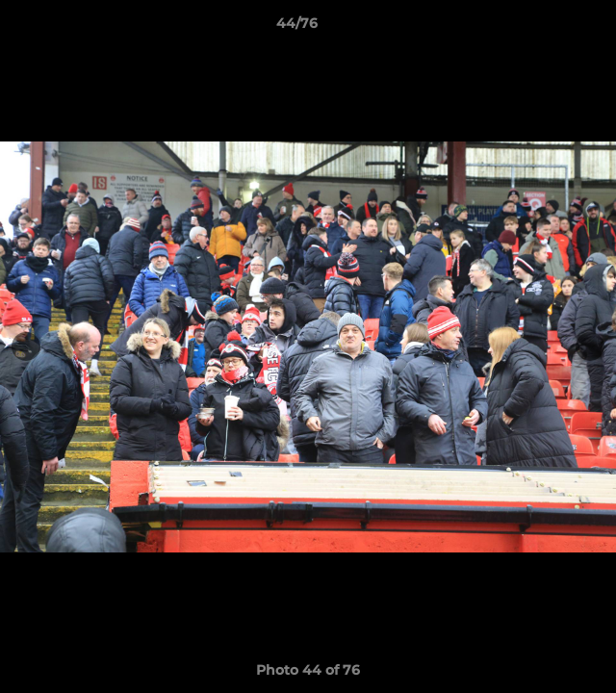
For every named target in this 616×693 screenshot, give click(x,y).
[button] (547, 28)
